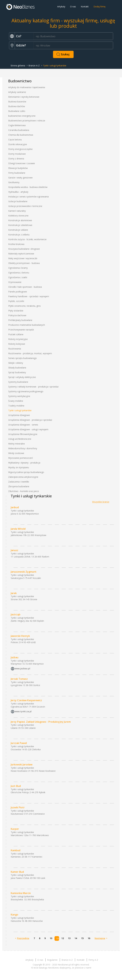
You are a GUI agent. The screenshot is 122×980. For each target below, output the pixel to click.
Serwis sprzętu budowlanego (23, 358)
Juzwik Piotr (18, 807)
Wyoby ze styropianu (19, 467)
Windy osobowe (16, 453)
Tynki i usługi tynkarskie (20, 410)
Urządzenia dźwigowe (19, 415)
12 (63, 938)
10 (51, 938)
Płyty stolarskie (16, 311)
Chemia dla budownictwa (21, 135)
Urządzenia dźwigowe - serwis (23, 425)
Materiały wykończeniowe (21, 254)
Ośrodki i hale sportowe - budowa (25, 287)
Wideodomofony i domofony (23, 448)
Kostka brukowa (16, 244)
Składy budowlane (17, 368)
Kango (14, 915)
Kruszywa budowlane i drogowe (24, 249)
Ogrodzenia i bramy (18, 268)
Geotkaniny (14, 182)
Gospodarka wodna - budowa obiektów (28, 187)
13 (69, 938)
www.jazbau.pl (22, 668)
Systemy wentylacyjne (19, 396)
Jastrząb (16, 614)
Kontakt (85, 7)
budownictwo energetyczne (22, 116)
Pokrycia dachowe (17, 315)
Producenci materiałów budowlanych (27, 325)
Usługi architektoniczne (20, 439)
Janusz (14, 550)
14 (76, 938)
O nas (73, 7)
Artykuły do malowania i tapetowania (27, 87)
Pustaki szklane (16, 334)
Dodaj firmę (99, 7)
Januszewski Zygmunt (24, 572)
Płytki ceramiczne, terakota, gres (24, 306)
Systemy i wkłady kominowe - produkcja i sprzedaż (33, 387)
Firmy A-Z (93, 960)
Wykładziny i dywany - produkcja (24, 463)
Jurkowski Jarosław (22, 765)
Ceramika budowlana (19, 130)
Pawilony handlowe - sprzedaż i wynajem (29, 296)
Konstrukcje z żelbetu (19, 235)
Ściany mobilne (16, 401)
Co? (19, 36)
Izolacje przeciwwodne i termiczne (25, 206)
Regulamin (52, 960)
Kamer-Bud (17, 872)
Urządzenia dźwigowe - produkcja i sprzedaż (30, 420)
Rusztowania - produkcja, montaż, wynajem (30, 353)
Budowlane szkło (17, 111)
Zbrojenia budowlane (19, 486)
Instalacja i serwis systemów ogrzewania (28, 197)
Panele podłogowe (18, 292)
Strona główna (18, 66)
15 (82, 938)
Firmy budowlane (17, 173)
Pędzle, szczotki (16, 301)
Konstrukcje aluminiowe (20, 220)
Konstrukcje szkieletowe (20, 225)
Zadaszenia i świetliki (19, 482)
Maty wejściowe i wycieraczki (23, 258)
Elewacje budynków (18, 168)
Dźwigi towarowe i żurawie (22, 163)
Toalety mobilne (16, 406)
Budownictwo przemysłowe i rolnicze (27, 121)
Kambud (16, 850)
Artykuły (61, 7)
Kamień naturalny (17, 211)
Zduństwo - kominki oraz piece (24, 491)
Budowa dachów (17, 106)
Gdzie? (21, 45)
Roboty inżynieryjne (18, 339)
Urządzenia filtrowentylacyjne (23, 434)
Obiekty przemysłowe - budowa (24, 263)
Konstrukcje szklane (18, 230)
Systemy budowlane (18, 382)
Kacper (15, 829)
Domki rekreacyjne (18, 144)
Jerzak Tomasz (19, 679)
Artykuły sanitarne (17, 92)
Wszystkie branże (101, 502)
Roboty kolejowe (17, 344)
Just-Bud (16, 786)
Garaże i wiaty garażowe (20, 178)
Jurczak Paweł (19, 743)
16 (89, 938)
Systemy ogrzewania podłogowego (26, 391)
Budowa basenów (17, 102)
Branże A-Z (34, 66)
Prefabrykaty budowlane (20, 320)
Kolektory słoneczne (18, 216)
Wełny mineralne (17, 444)
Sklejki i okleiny (16, 363)
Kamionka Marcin (21, 893)
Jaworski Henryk (20, 636)
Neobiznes (21, 7)
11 (58, 939)
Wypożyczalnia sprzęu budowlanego (26, 472)
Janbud (15, 507)
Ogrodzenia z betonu (19, 273)
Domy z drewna (16, 159)
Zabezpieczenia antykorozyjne (23, 477)
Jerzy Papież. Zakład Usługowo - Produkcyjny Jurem (41, 722)
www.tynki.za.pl (23, 711)
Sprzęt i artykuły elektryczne (22, 377)
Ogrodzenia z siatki (18, 277)
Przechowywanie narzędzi (21, 330)
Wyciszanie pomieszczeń (21, 458)
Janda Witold (18, 529)
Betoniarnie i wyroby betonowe (24, 97)
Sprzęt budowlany (17, 372)
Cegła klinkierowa (17, 125)
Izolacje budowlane (18, 201)
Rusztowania (15, 349)
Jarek (14, 593)
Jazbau (15, 657)
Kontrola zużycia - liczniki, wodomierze (27, 239)
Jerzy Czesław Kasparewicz (26, 700)
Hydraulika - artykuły (18, 192)
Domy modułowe (17, 154)
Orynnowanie (15, 282)
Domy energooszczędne (20, 149)
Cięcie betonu (15, 140)
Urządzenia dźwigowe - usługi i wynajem (28, 429)
